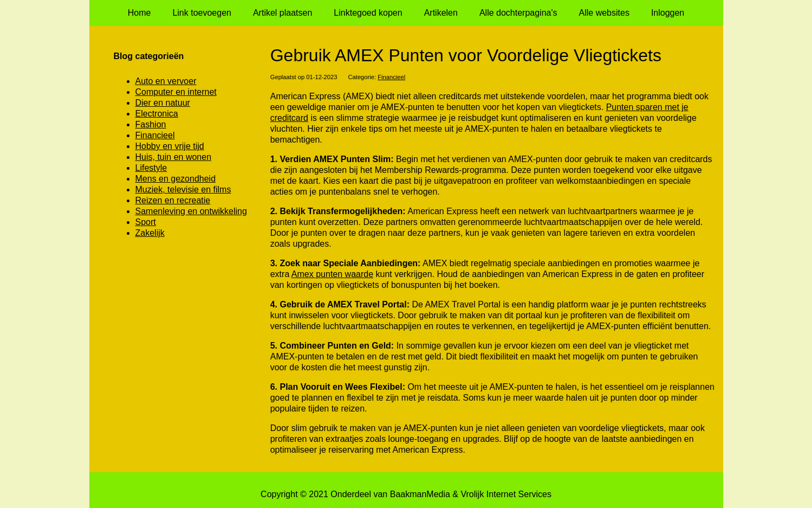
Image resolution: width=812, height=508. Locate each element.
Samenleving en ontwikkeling (191, 211)
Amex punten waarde (332, 274)
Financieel (391, 77)
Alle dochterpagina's (518, 13)
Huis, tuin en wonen (174, 157)
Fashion (151, 124)
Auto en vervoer (166, 81)
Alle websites (604, 13)
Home (139, 13)
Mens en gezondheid (176, 179)
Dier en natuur (163, 103)
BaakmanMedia (420, 494)
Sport (146, 222)
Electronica (157, 114)
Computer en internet (176, 92)
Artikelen (441, 13)
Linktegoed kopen (368, 13)
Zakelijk (150, 233)
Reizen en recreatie (173, 200)
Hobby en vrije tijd (170, 146)
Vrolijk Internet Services (506, 494)
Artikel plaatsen (282, 13)
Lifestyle (151, 168)
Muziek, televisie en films (183, 189)
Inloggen (668, 13)
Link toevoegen (202, 13)
